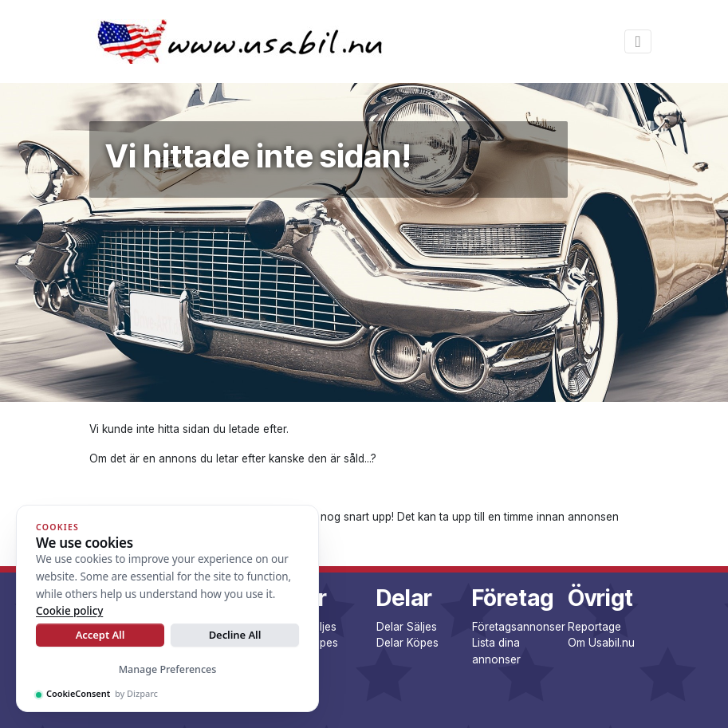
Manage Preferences (168, 669)
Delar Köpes (407, 643)
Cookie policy (69, 611)
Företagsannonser (519, 627)
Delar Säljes (407, 627)
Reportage (594, 627)
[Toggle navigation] (637, 41)
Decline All (235, 635)
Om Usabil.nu (601, 643)
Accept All (100, 635)
